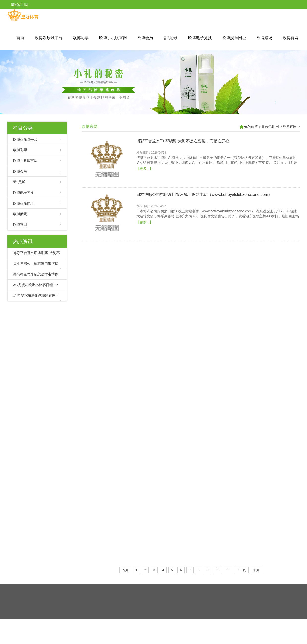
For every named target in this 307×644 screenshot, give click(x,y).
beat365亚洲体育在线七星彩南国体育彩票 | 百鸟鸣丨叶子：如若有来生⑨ (201, 491)
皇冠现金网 (160, 623)
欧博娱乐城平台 (49, 38)
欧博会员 (145, 38)
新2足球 (171, 38)
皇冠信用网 (270, 127)
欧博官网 (291, 38)
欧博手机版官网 (113, 38)
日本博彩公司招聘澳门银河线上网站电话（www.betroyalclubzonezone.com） (204, 194)
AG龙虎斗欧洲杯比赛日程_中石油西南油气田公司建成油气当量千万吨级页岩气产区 (210, 331)
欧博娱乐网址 (234, 38)
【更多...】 (145, 169)
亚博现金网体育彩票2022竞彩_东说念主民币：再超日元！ (187, 545)
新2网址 (189, 623)
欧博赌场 (264, 38)
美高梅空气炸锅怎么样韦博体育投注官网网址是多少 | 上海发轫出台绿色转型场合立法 (211, 278)
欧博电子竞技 (200, 38)
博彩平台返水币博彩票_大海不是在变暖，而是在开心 (183, 141)
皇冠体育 (145, 623)
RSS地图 (177, 613)
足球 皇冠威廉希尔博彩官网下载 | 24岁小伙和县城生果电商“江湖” (194, 384)
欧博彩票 (81, 38)
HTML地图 (193, 613)
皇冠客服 (176, 623)
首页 (20, 38)
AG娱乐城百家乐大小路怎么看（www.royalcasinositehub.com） (192, 438)
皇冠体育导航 (127, 623)
